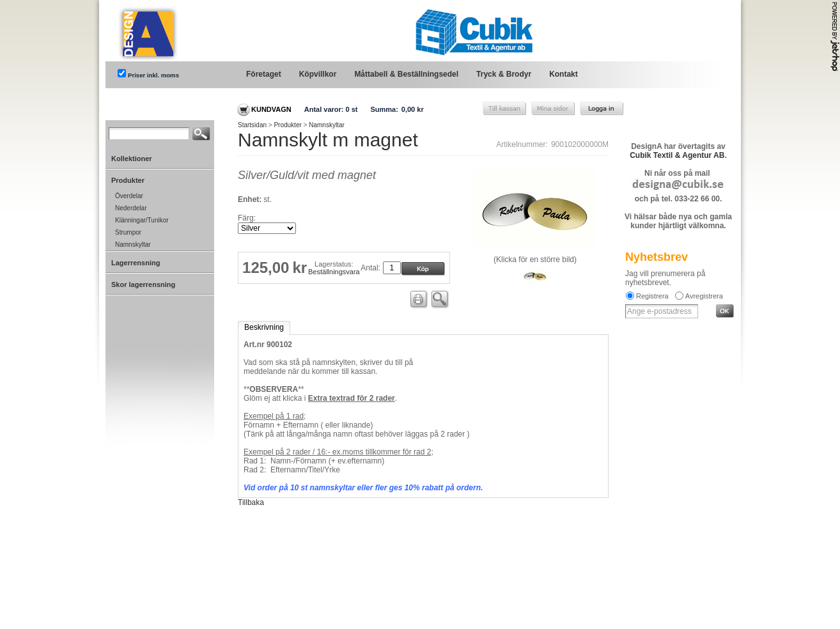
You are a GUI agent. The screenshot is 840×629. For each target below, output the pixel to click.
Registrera (652, 296)
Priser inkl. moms (153, 75)
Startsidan (252, 125)
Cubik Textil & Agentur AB (677, 155)
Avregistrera (704, 296)
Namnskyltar (327, 125)
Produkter (287, 125)
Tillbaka (251, 502)
